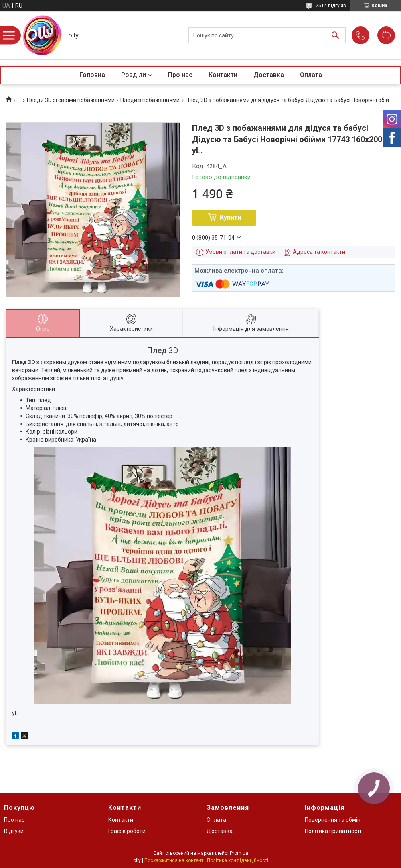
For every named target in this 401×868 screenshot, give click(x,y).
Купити (231, 217)
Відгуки (14, 831)
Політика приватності (333, 831)
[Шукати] (335, 36)
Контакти (223, 75)
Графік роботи (127, 831)
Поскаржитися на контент (174, 860)
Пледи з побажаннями (150, 100)
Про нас (180, 75)
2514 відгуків (331, 6)
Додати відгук (386, 35)
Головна (92, 75)
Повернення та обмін (333, 820)
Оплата (311, 75)
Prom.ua (239, 853)
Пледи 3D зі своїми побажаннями (71, 100)
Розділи (134, 75)
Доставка (269, 75)
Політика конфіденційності (238, 860)
